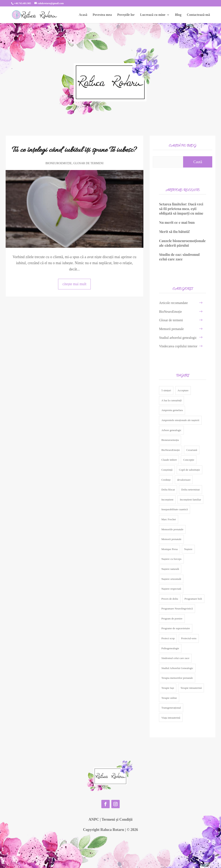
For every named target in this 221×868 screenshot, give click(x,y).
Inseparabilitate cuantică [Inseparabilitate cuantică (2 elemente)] (174, 509)
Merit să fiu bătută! (174, 231)
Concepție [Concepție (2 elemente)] (189, 460)
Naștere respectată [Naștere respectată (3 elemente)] (171, 589)
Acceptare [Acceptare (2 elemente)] (183, 390)
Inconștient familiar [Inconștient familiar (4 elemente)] (190, 500)
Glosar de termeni (88, 163)
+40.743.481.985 (22, 3)
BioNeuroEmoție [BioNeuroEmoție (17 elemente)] (171, 450)
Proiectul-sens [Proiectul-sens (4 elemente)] (189, 638)
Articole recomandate (173, 303)
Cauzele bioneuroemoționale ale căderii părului (182, 243)
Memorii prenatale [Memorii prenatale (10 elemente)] (171, 539)
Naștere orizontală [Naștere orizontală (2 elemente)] (171, 579)
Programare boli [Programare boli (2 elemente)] (193, 599)
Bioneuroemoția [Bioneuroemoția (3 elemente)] (170, 440)
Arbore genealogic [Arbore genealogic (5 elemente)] (171, 430)
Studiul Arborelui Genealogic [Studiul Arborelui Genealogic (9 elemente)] (177, 668)
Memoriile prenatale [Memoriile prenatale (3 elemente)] (172, 529)
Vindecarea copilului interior (178, 346)
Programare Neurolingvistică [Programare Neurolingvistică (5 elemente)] (177, 608)
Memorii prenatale (171, 329)
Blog (178, 15)
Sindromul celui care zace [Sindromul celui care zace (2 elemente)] (175, 658)
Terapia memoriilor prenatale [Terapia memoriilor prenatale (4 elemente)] (177, 678)
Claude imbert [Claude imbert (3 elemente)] (169, 460)
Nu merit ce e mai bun (177, 222)
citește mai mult (74, 284)
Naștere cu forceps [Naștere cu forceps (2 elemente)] (171, 559)
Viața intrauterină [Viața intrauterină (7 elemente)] (171, 718)
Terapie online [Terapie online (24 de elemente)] (169, 698)
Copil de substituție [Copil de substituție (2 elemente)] (189, 470)
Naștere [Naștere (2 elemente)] (188, 549)
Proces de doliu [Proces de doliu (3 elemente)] (170, 599)
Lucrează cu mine (153, 15)
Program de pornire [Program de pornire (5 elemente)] (172, 618)
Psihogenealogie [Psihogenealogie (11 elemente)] (170, 648)
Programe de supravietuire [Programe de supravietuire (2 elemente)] (176, 628)
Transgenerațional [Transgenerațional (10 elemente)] (171, 708)
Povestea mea (102, 15)
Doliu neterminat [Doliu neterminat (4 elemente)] (190, 490)
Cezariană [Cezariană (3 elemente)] (192, 450)
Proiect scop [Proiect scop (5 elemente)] (168, 638)
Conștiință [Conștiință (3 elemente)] (167, 470)
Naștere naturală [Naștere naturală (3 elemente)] (170, 569)
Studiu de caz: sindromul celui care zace (179, 257)
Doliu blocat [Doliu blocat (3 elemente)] (168, 490)
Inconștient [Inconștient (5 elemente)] (167, 500)
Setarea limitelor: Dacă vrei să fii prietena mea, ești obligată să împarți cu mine (182, 209)
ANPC (94, 819)
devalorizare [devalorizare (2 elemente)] (184, 480)
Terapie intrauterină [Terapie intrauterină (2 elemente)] (191, 688)
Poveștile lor (126, 15)
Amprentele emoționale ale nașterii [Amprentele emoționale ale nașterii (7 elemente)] (180, 420)
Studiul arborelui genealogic (178, 338)
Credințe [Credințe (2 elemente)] (166, 480)
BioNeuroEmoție (58, 163)
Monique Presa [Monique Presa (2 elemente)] (169, 549)
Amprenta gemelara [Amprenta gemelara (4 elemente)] (172, 410)
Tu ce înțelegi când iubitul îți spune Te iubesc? (74, 150)
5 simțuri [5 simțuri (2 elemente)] (166, 390)
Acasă (83, 15)
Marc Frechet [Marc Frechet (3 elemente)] (169, 519)
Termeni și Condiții (117, 819)
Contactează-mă (198, 15)
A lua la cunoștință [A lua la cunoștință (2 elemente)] (171, 400)
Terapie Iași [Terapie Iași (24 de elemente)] (168, 688)
